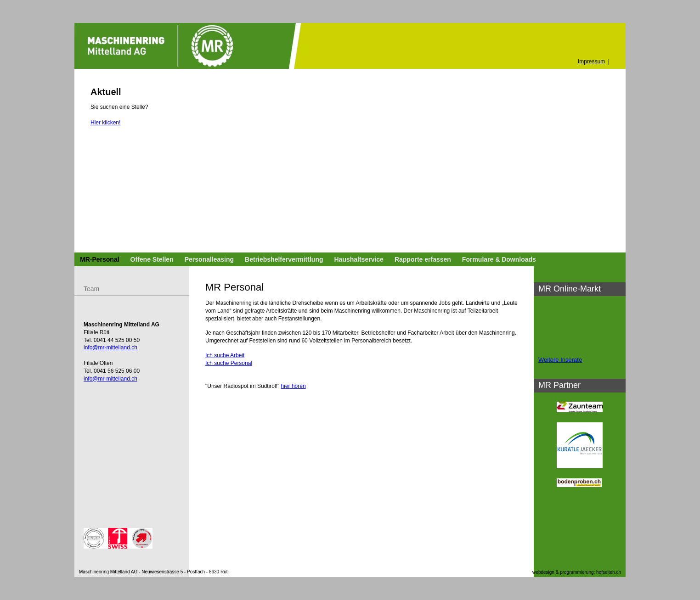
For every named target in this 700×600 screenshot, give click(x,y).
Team (91, 289)
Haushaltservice (358, 259)
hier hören (294, 386)
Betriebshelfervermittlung (284, 259)
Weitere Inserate (560, 360)
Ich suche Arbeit (225, 355)
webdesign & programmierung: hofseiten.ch (577, 572)
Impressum (591, 62)
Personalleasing (209, 259)
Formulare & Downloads (499, 259)
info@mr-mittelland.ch (110, 348)
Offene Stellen (152, 259)
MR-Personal (100, 259)
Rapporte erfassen (423, 259)
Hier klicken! (105, 123)
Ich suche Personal (229, 363)
